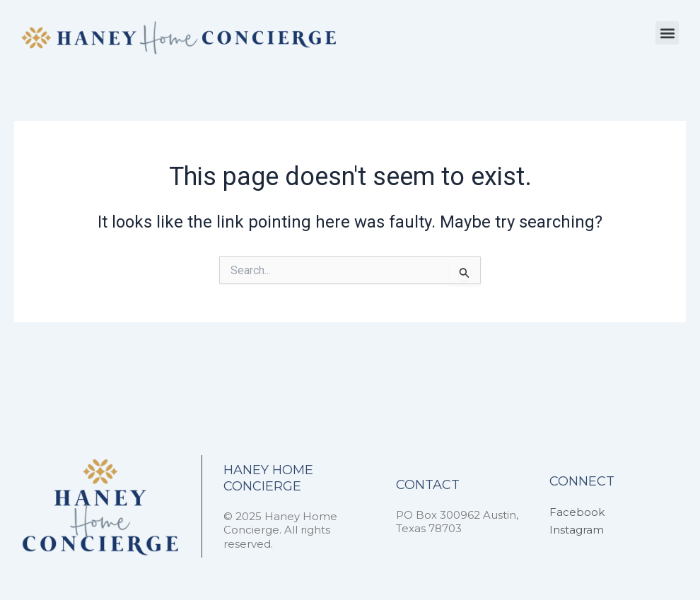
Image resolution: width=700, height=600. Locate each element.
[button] (667, 33)
